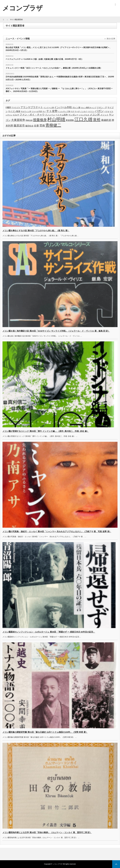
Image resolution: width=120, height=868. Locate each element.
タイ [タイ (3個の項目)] (44, 111)
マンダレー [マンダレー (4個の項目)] (73, 115)
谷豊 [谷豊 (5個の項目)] (36, 126)
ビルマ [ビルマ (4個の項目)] (16, 115)
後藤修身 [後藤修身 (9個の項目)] (40, 120)
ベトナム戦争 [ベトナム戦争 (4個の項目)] (62, 115)
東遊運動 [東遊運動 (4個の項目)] (70, 120)
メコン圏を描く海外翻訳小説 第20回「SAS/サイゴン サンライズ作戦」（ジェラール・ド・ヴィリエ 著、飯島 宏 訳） (56, 331)
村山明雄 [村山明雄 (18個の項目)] (56, 119)
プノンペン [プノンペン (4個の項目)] (50, 115)
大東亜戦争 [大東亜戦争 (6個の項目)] (18, 120)
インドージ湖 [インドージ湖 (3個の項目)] (49, 108)
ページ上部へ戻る (116, 864)
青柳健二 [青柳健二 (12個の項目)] (53, 125)
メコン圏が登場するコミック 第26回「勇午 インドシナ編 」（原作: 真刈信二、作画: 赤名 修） (46, 431)
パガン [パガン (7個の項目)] (99, 111)
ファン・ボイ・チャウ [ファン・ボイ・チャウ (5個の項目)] (32, 115)
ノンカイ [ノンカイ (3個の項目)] (84, 111)
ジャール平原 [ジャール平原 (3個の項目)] (37, 111)
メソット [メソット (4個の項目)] (104, 115)
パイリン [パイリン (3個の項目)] (91, 111)
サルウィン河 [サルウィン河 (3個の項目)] (26, 111)
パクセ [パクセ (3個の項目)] (107, 111)
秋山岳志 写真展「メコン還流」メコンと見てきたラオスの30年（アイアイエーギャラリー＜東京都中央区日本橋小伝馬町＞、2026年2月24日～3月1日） (59, 49)
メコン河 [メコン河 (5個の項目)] (95, 115)
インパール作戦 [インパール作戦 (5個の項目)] (63, 107)
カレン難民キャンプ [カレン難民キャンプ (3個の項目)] (89, 108)
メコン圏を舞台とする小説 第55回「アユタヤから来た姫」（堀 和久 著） (36, 231)
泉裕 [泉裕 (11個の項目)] (97, 120)
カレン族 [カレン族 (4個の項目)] (76, 107)
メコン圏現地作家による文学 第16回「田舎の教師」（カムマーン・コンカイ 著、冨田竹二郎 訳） (47, 832)
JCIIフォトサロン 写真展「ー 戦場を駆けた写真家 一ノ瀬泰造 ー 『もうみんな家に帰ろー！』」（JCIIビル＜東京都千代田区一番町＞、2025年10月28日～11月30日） (59, 90)
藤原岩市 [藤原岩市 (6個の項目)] (19, 126)
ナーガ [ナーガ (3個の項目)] (77, 111)
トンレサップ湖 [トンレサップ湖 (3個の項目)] (64, 111)
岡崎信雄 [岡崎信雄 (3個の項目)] (29, 120)
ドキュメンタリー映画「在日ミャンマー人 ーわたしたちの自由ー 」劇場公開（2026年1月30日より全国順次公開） (54, 68)
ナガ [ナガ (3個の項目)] (72, 111)
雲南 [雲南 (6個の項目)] (42, 126)
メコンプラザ (58, 864)
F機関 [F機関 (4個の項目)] (8, 107)
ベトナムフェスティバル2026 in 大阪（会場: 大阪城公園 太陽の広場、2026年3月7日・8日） (44, 59)
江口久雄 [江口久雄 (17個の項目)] (83, 119)
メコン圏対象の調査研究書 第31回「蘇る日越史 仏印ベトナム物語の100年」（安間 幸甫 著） (45, 732)
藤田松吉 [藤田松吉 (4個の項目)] (29, 126)
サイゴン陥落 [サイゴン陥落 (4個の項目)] (14, 111)
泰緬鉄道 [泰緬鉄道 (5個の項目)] (106, 120)
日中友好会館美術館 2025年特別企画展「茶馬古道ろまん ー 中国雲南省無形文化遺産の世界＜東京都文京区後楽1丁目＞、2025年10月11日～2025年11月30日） (60, 78)
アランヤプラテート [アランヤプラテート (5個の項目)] (32, 107)
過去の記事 (111, 39)
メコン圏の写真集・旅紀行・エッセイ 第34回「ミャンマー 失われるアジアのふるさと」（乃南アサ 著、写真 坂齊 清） (57, 531)
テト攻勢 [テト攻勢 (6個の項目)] (52, 111)
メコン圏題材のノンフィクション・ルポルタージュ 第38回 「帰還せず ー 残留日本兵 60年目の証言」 (49, 632)
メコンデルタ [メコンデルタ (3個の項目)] (84, 115)
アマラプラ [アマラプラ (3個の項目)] (16, 108)
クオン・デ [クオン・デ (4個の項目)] (102, 107)
